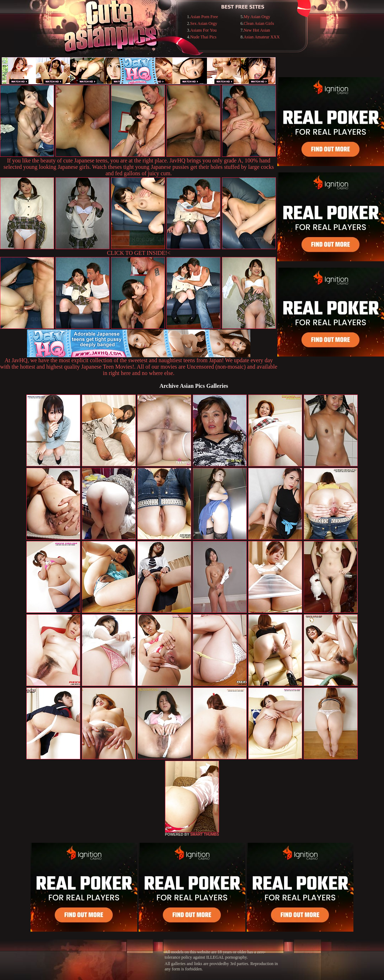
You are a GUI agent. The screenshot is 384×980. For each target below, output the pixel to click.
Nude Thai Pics (203, 37)
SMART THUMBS (205, 834)
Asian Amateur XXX (262, 37)
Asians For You (203, 30)
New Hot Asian (257, 30)
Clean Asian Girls (259, 23)
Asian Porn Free (204, 17)
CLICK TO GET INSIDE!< (139, 253)
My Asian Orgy (257, 17)
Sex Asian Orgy (204, 23)
